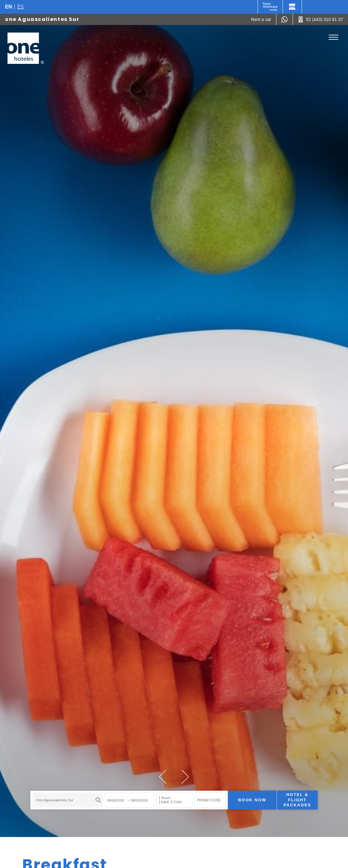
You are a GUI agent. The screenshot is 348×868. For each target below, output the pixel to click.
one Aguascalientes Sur (42, 19)
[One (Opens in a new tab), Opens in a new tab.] (270, 7)
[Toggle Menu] (333, 37)
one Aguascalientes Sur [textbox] (55, 800)
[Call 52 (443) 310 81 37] (320, 19)
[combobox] (68, 800)
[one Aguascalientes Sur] (26, 48)
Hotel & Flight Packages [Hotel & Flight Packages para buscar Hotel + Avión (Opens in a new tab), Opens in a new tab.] (297, 800)
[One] (292, 7)
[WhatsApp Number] (284, 19)
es (20, 7)
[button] (163, 777)
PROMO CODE (209, 800)
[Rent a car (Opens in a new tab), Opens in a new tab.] (261, 19)
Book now (252, 800)
